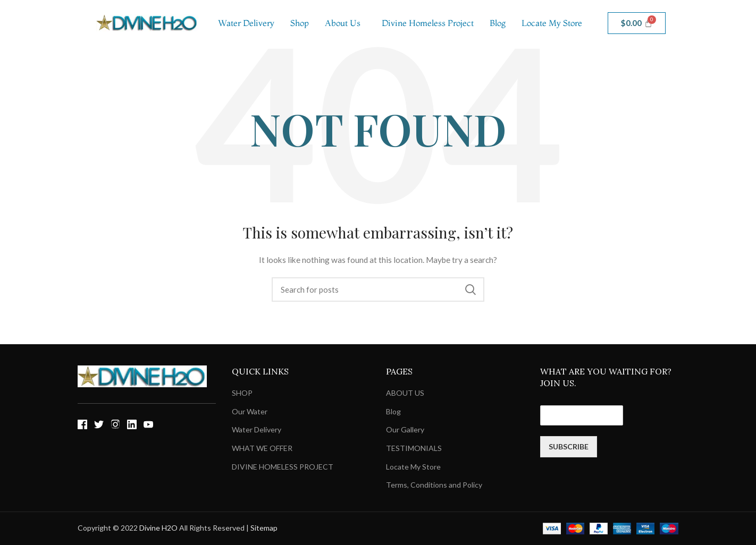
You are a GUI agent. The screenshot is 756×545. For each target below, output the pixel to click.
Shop (300, 23)
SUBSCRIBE (569, 446)
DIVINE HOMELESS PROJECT (283, 467)
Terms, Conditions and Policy (434, 485)
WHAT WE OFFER (262, 448)
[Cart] (637, 23)
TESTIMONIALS (414, 448)
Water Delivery (246, 23)
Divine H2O (158, 528)
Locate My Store (552, 23)
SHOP (242, 393)
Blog (498, 23)
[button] (345, 23)
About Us (343, 23)
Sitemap (264, 528)
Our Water (250, 411)
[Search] (378, 289)
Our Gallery (405, 429)
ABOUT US (405, 393)
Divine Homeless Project (428, 23)
